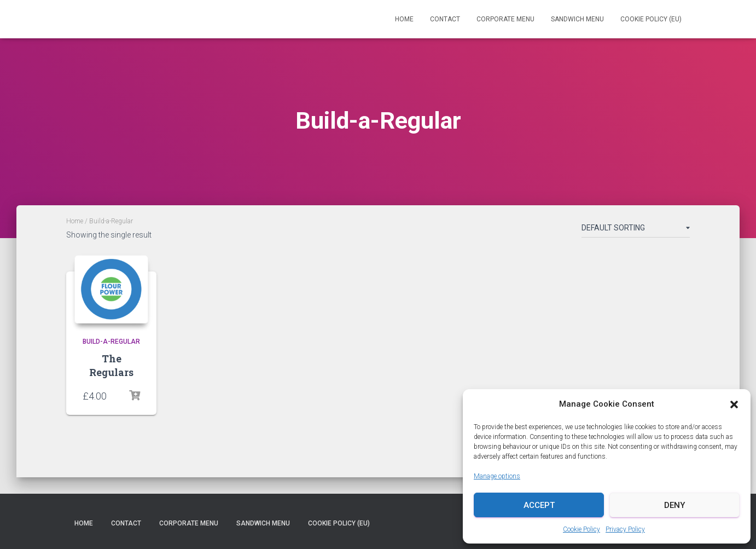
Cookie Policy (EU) (651, 19)
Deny (674, 505)
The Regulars (111, 365)
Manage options (497, 476)
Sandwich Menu (577, 19)
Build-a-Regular (111, 342)
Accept (539, 505)
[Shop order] (636, 230)
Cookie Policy (581, 529)
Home (404, 19)
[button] (734, 404)
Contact (445, 19)
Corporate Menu (505, 19)
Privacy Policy (625, 529)
